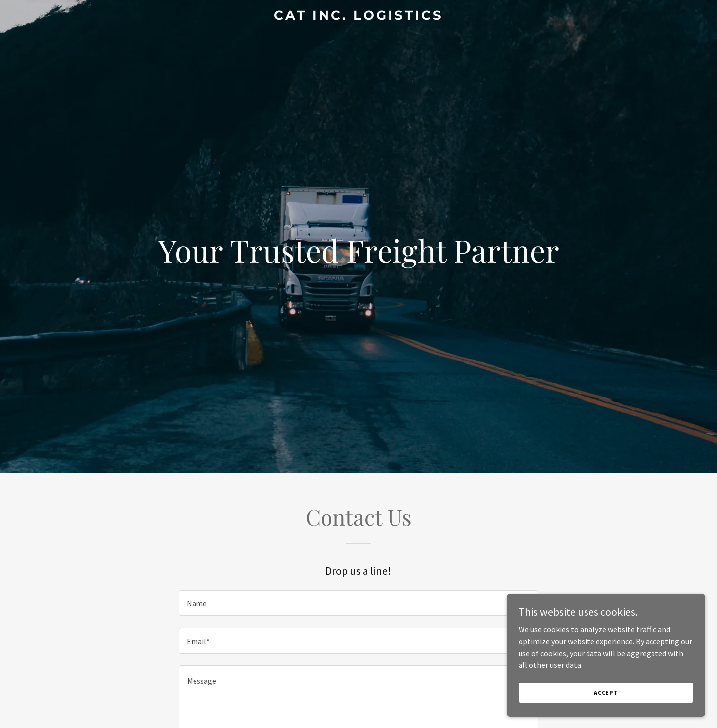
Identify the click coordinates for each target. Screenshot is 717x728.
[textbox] (358, 603)
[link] (359, 17)
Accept (606, 693)
